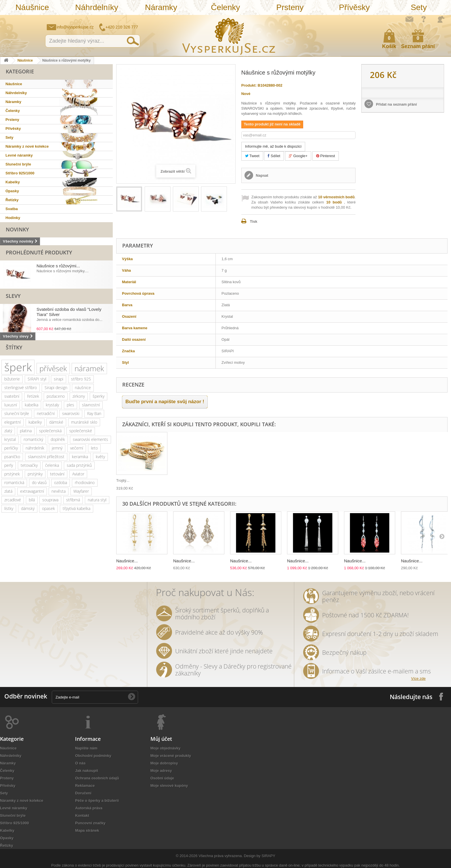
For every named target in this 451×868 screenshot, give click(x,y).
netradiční (46, 413)
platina (26, 431)
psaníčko (12, 457)
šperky (99, 396)
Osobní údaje (162, 778)
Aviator (78, 474)
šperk (18, 367)
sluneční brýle (17, 413)
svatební (12, 396)
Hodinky (13, 218)
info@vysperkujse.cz (75, 27)
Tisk (254, 221)
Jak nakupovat (424, 19)
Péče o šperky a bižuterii (97, 801)
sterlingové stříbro (21, 388)
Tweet (252, 156)
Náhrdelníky (96, 7)
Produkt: (249, 85)
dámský (28, 508)
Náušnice (32, 7)
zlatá (8, 491)
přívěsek (53, 368)
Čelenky (225, 7)
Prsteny (290, 7)
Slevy (13, 296)
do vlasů (39, 482)
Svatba (12, 209)
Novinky (17, 229)
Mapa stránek (87, 830)
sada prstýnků (79, 465)
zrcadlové (13, 500)
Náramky (161, 7)
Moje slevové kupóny (169, 786)
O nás (80, 763)
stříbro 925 (81, 379)
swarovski (71, 413)
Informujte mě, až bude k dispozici (273, 146)
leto (94, 448)
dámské (56, 422)
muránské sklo (84, 422)
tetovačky (29, 465)
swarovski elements (90, 439)
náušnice (83, 388)
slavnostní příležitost (46, 457)
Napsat (262, 175)
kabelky (35, 422)
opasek (48, 508)
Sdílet (274, 156)
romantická (14, 482)
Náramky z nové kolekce (27, 146)
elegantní (13, 422)
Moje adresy (161, 771)
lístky (9, 508)
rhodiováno (85, 482)
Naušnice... (127, 561)
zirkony (79, 396)
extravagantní (32, 491)
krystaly (52, 405)
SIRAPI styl (37, 379)
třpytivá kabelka (77, 508)
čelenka (52, 465)
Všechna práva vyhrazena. (221, 856)
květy (100, 457)
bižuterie (12, 379)
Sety (419, 7)
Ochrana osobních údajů (97, 778)
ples (70, 405)
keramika (80, 457)
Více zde (418, 678)
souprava (50, 500)
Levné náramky (19, 155)
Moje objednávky (166, 748)
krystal (10, 439)
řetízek (33, 396)
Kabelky (13, 182)
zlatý (8, 431)
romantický (33, 439)
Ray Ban (94, 413)
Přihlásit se (441, 19)
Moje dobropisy (164, 763)
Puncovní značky (90, 823)
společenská (50, 431)
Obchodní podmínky (93, 756)
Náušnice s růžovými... (58, 266)
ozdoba (61, 482)
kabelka (31, 405)
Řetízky (12, 200)
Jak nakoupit (86, 771)
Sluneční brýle (18, 164)
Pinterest (326, 156)
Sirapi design (56, 388)
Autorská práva (89, 808)
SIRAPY (268, 856)
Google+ (298, 156)
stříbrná (73, 500)
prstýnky (35, 474)
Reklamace (85, 786)
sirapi (59, 379)
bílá (32, 500)
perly (9, 465)
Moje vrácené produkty (171, 756)
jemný (57, 448)
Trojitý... (123, 480)
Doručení (83, 793)
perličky (11, 448)
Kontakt (82, 815)
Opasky (12, 191)
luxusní (11, 405)
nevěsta (59, 491)
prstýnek (12, 474)
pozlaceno (56, 396)
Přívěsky (354, 7)
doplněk (58, 439)
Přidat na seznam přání (396, 104)
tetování (57, 474)
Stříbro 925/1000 (20, 173)
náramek (89, 368)
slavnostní (91, 405)
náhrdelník (35, 448)
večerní (77, 448)
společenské (81, 431)
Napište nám (409, 19)
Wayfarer (81, 491)
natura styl (97, 500)
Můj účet (161, 739)
